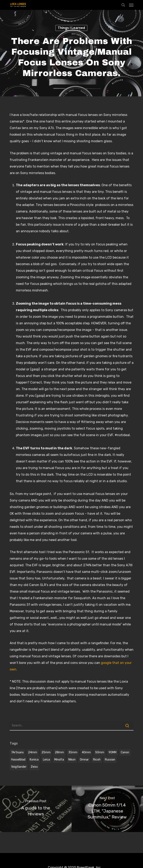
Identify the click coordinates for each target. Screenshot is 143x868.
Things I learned (71, 28)
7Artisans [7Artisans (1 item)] (17, 752)
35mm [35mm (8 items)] (73, 752)
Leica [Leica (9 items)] (46, 760)
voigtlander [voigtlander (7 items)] (19, 767)
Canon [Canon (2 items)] (125, 752)
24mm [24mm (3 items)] (33, 752)
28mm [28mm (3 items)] (59, 752)
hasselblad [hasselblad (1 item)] (18, 760)
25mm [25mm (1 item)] (46, 752)
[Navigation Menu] (131, 5)
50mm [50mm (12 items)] (100, 752)
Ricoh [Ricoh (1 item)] (97, 760)
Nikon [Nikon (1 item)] (72, 760)
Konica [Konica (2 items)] (34, 760)
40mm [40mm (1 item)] (86, 752)
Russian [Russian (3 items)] (110, 760)
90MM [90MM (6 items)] (112, 752)
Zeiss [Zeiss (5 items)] (34, 767)
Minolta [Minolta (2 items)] (59, 760)
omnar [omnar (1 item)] (84, 760)
